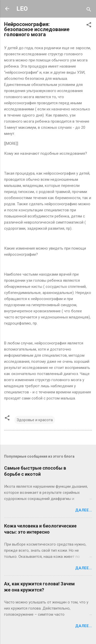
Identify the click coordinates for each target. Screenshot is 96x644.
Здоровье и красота (35, 420)
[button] (89, 26)
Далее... (84, 510)
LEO (22, 9)
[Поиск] (89, 10)
